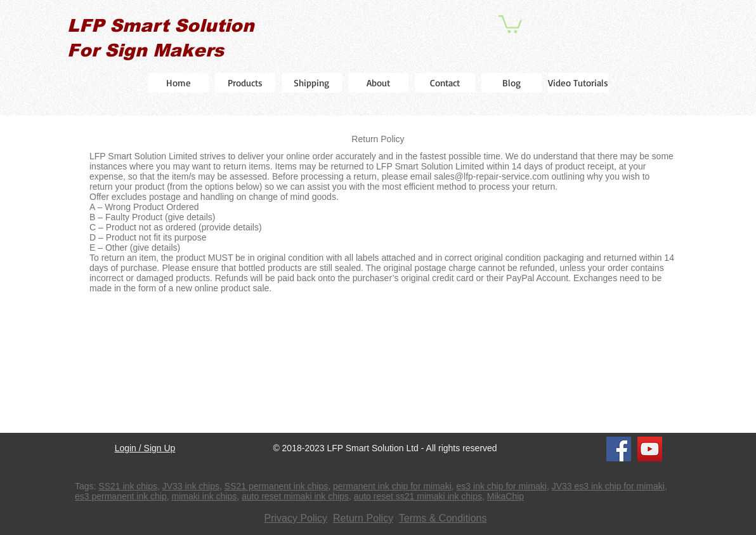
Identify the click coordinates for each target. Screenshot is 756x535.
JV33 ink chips (191, 486)
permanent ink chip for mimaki (392, 486)
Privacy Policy (296, 518)
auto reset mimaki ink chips (295, 496)
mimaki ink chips (205, 496)
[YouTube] (650, 449)
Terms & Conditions (443, 518)
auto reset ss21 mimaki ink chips (418, 496)
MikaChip (505, 496)
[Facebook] (619, 449)
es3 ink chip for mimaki (502, 486)
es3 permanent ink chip (121, 496)
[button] (510, 23)
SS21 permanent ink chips (276, 486)
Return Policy (363, 518)
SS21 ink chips (128, 486)
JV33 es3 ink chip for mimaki (608, 486)
